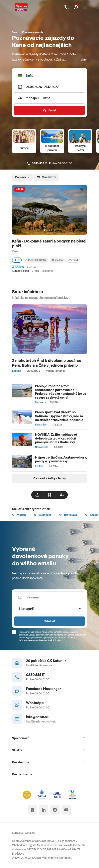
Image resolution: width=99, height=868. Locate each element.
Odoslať (49, 621)
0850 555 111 (36, 675)
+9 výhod (73, 260)
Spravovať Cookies (24, 833)
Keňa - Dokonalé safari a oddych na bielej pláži (49, 243)
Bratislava (68, 515)
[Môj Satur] (76, 7)
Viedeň (19, 515)
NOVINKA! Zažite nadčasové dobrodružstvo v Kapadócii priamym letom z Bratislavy (56, 438)
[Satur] (21, 7)
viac (84, 59)
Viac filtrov (46, 177)
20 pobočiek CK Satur (46, 661)
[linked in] (44, 810)
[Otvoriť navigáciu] (85, 7)
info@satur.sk (37, 717)
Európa (24, 148)
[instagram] (55, 810)
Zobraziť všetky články (49, 478)
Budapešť (42, 515)
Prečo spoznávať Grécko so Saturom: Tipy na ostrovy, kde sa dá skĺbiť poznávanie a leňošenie (59, 416)
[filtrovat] (62, 495)
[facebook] (32, 810)
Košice (92, 515)
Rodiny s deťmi (80, 148)
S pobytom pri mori (52, 148)
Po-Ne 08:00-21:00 (50, 163)
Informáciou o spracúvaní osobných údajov (40, 640)
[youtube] (66, 810)
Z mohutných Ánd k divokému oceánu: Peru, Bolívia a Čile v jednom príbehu (47, 363)
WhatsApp (35, 703)
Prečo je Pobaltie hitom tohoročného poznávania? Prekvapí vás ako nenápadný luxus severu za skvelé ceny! (61, 392)
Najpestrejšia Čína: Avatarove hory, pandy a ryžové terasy (61, 459)
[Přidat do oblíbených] (82, 190)
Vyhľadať (49, 110)
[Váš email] (49, 597)
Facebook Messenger (43, 689)
